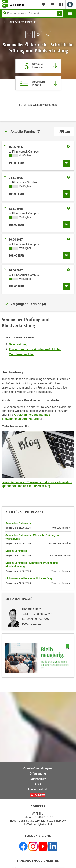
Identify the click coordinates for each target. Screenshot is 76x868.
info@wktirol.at (43, 824)
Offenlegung (38, 774)
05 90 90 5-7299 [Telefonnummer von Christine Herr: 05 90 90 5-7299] (42, 614)
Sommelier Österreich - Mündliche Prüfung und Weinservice (33, 537)
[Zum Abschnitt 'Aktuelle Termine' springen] (38, 66)
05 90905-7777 (43, 817)
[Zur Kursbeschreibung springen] (38, 83)
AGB (38, 784)
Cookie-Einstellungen (38, 768)
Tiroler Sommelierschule (21, 22)
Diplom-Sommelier (16, 551)
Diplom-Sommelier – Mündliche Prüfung (29, 578)
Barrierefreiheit (38, 789)
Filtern (64, 132)
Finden (59, 13)
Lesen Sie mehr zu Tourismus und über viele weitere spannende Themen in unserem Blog (37, 484)
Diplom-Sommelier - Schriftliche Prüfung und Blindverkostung (32, 565)
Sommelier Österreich (18, 523)
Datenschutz (38, 779)
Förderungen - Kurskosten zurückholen (35, 349)
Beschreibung (18, 344)
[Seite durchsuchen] (32, 13)
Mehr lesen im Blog (22, 354)
